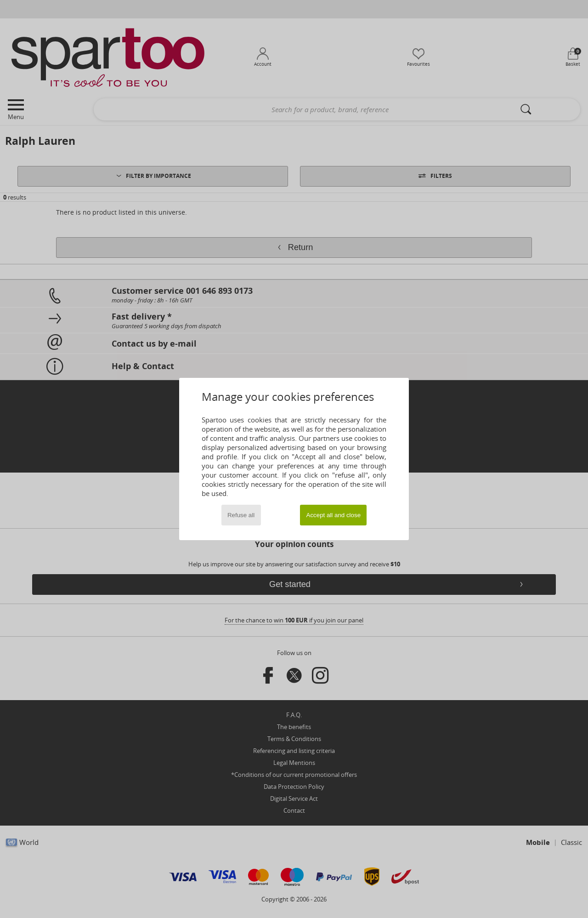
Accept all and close (334, 515)
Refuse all (241, 515)
